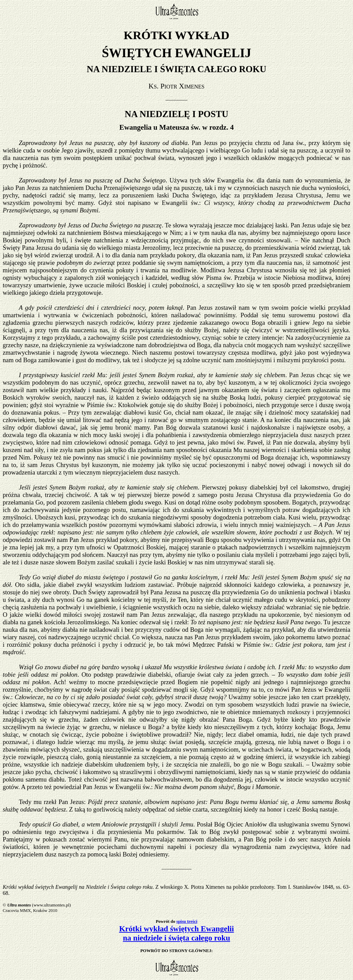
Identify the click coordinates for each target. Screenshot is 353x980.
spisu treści (187, 921)
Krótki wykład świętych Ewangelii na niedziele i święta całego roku (176, 933)
